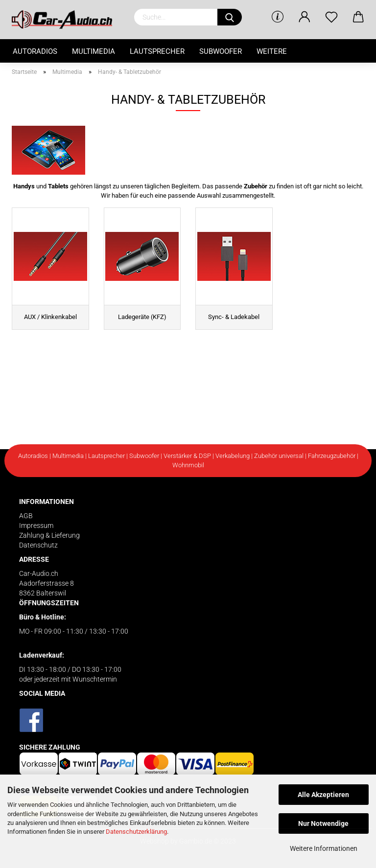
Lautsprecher (157, 51)
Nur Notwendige (323, 823)
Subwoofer (221, 51)
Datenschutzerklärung (136, 832)
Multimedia (94, 51)
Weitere (272, 51)
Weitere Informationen (324, 848)
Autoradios (35, 51)
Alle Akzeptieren (323, 795)
